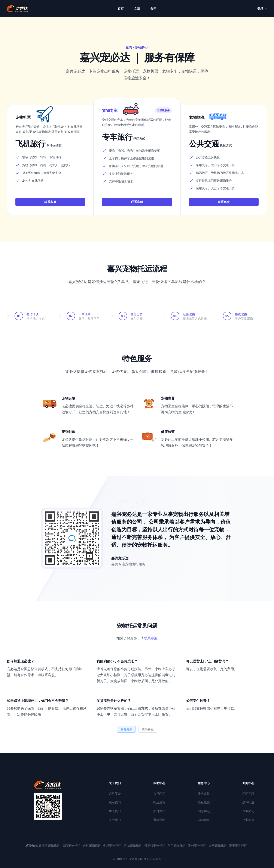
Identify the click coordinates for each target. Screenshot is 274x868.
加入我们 (115, 811)
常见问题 (159, 793)
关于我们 (115, 820)
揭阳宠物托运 (72, 845)
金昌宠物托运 (113, 845)
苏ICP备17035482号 (149, 859)
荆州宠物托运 (198, 845)
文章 (137, 8)
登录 (262, 8)
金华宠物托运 (218, 845)
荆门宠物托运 (177, 845)
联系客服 (50, 202)
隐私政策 (204, 802)
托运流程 (159, 802)
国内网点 (204, 820)
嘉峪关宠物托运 (50, 845)
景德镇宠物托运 (155, 845)
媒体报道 (248, 802)
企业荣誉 (248, 820)
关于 (153, 8)
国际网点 (204, 811)
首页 (121, 8)
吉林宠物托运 (92, 845)
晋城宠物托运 (133, 845)
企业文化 (248, 811)
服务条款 (204, 793)
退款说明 (159, 820)
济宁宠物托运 (238, 845)
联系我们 (115, 802)
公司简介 (115, 793)
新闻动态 (248, 793)
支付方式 (159, 811)
